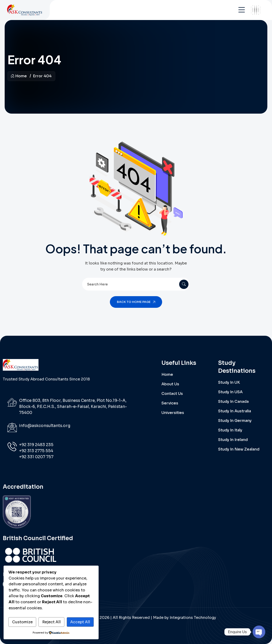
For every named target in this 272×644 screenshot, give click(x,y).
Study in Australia (235, 411)
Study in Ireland (233, 440)
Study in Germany (235, 421)
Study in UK (229, 382)
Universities (173, 413)
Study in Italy (230, 430)
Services (170, 403)
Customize (22, 622)
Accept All (80, 622)
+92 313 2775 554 (36, 451)
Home (19, 76)
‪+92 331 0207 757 (36, 457)
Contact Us (172, 394)
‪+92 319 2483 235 (36, 445)
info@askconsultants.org (45, 426)
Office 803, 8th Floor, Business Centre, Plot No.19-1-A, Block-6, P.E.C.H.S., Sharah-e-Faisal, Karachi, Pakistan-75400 (73, 407)
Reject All (51, 622)
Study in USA (230, 392)
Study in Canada (233, 402)
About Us (170, 384)
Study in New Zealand (239, 449)
